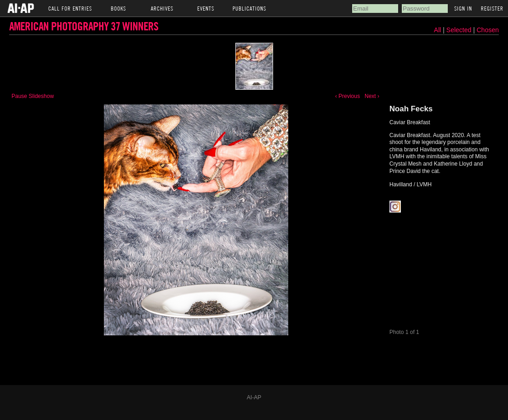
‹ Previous (348, 96)
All (438, 30)
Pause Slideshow (33, 96)
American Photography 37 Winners (84, 26)
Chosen (488, 30)
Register (492, 8)
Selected (460, 30)
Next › (372, 96)
